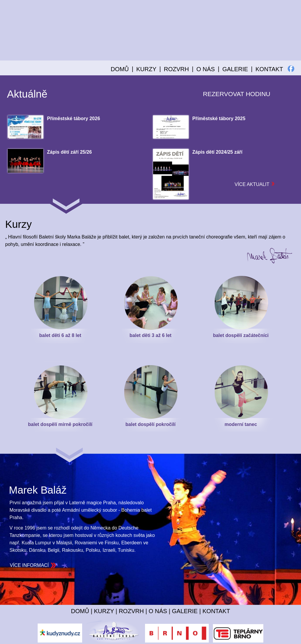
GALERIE (235, 69)
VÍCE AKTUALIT (255, 184)
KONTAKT (269, 69)
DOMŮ (120, 69)
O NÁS (158, 611)
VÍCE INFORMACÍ (29, 565)
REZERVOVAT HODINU (236, 94)
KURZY (104, 611)
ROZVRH (131, 611)
